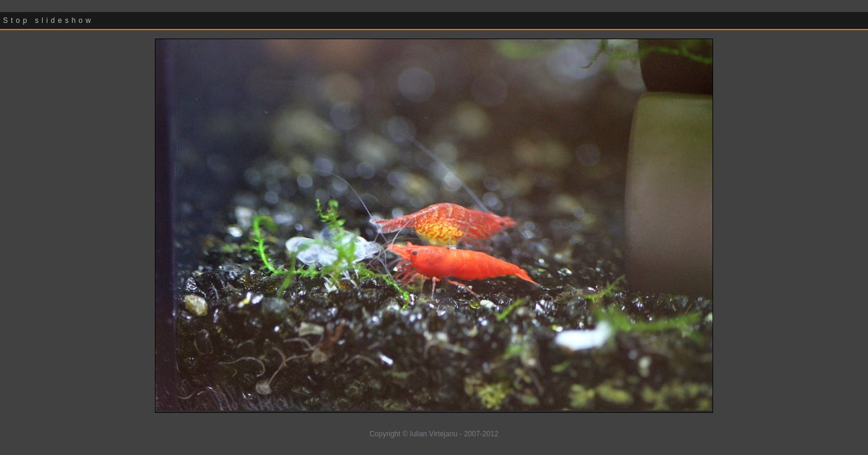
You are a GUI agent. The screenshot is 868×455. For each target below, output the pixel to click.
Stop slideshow (49, 20)
